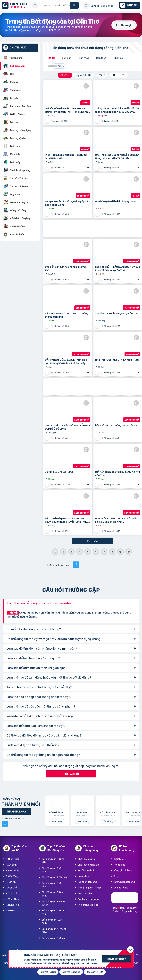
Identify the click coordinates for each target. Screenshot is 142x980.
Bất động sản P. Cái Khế (52, 885)
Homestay (83, 876)
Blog (116, 876)
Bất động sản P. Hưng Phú (54, 912)
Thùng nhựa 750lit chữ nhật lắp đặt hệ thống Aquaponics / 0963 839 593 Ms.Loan (117, 110)
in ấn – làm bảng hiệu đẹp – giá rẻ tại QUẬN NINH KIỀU (66, 156)
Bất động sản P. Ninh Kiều (53, 860)
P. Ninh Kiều (12, 859)
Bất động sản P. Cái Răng (52, 870)
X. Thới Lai (11, 893)
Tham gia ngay (16, 811)
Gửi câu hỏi (71, 774)
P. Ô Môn (10, 910)
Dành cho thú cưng (88, 899)
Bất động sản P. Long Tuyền (53, 903)
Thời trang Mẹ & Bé (88, 905)
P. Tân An (11, 882)
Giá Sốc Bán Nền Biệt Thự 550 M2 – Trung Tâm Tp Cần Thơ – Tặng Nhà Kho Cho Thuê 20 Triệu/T (67, 110)
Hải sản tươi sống (87, 882)
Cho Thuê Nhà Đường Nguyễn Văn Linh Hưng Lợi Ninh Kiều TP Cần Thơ (117, 156)
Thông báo (119, 864)
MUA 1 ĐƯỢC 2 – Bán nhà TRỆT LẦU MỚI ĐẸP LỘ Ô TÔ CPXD (67, 427)
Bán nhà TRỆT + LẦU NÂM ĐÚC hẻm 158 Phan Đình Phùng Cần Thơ (117, 268)
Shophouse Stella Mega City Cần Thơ (116, 313)
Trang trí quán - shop (89, 887)
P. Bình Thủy (12, 870)
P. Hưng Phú (12, 905)
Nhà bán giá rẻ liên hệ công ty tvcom (116, 201)
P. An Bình (11, 864)
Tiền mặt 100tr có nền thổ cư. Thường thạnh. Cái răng (67, 315)
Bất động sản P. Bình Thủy (53, 894)
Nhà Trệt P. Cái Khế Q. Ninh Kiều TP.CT (117, 360)
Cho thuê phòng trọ (88, 864)
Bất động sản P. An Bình (52, 921)
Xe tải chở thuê (86, 870)
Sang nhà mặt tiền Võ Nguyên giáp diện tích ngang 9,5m (67, 203)
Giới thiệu (119, 859)
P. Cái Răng (12, 876)
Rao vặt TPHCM (95, 972)
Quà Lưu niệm (85, 893)
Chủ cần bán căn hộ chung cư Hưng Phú (65, 268)
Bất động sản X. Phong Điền (54, 930)
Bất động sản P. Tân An (54, 877)
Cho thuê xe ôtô (86, 859)
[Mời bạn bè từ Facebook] (5, 824)
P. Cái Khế (11, 887)
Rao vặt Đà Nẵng (71, 972)
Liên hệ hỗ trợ (121, 887)
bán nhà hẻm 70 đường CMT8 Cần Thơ (117, 425)
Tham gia (127, 25)
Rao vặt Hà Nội (48, 972)
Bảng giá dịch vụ (123, 870)
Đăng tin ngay (116, 959)
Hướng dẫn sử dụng (124, 882)
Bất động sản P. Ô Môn (54, 938)
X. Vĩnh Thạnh (13, 899)
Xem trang (57, 821)
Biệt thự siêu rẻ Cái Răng (59, 472)
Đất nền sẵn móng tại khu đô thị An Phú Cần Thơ (117, 473)
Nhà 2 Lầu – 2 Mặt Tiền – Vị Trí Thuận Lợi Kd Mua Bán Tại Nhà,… (116, 520)
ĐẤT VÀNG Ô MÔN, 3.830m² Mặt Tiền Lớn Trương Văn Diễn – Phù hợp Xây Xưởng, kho (66, 361)
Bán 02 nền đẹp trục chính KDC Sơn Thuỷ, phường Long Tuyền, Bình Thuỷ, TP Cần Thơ (66, 520)
